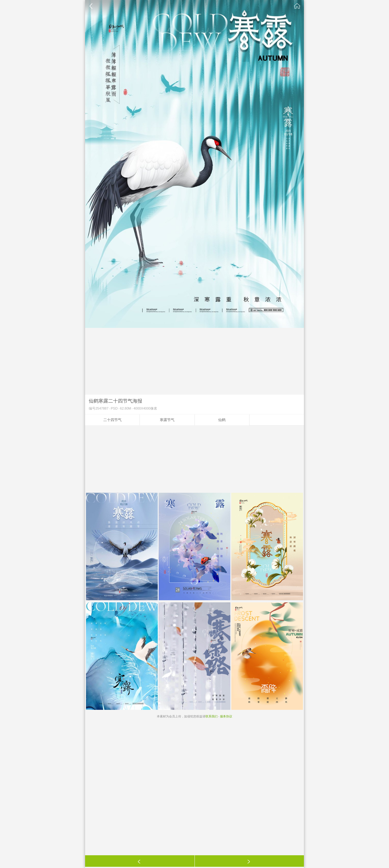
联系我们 (212, 716)
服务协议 (226, 716)
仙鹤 (222, 420)
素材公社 (297, 6)
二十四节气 (112, 420)
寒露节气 (167, 420)
